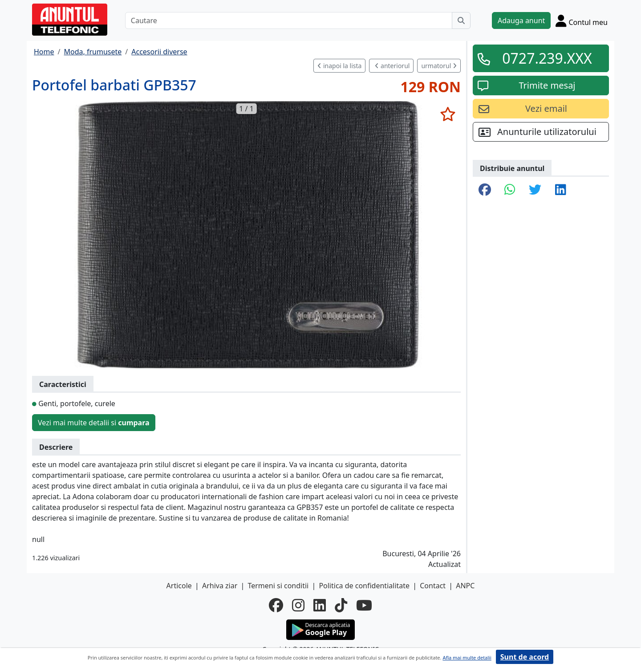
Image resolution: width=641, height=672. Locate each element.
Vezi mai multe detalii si (94, 423)
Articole (179, 586)
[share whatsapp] (510, 190)
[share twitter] (535, 190)
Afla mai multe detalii (467, 658)
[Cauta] (461, 20)
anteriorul (392, 66)
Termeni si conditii (278, 586)
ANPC (465, 586)
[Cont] (582, 20)
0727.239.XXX (547, 58)
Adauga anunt (521, 20)
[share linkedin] (561, 190)
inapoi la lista (339, 66)
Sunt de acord (525, 657)
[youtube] (364, 605)
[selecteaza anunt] (448, 114)
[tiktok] (341, 605)
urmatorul (439, 66)
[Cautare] (289, 20)
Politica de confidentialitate (364, 586)
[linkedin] (320, 605)
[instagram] (298, 605)
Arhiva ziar (220, 586)
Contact (433, 586)
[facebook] (276, 605)
